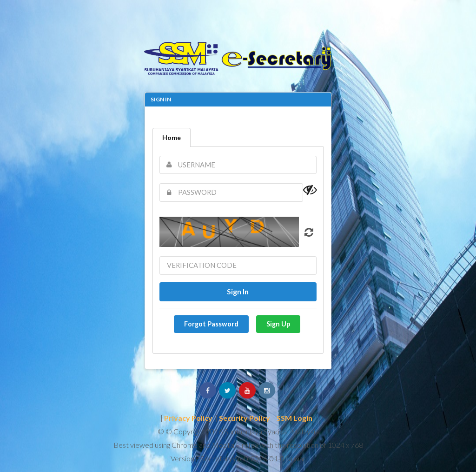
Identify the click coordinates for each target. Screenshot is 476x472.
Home (172, 137)
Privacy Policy (188, 418)
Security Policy (245, 418)
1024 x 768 (345, 445)
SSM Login (294, 418)
